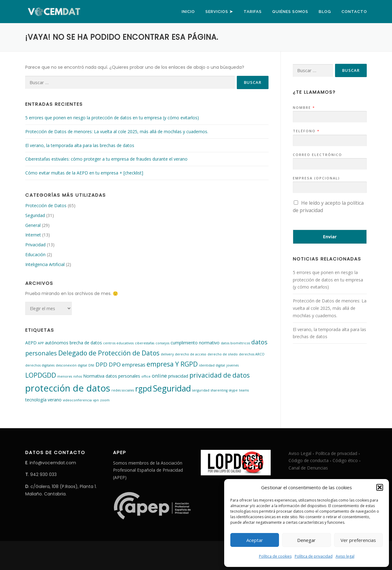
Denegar (306, 540)
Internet (33, 235)
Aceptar (255, 540)
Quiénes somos (290, 12)
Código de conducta (309, 460)
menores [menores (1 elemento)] (65, 376)
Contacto (354, 12)
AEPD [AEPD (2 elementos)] (31, 343)
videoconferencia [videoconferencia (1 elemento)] (77, 400)
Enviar (330, 237)
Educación (35, 254)
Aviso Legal (300, 453)
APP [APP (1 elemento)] (41, 343)
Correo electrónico (317, 155)
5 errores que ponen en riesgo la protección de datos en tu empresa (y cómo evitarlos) (112, 118)
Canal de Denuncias (308, 468)
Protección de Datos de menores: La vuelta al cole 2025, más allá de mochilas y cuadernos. (117, 131)
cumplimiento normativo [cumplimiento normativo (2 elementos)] (195, 343)
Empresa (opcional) (316, 178)
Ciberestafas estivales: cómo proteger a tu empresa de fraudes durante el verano (106, 159)
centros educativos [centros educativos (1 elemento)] (118, 343)
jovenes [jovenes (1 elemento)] (232, 365)
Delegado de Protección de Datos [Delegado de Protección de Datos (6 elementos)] (109, 353)
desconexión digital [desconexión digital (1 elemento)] (71, 365)
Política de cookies (275, 556)
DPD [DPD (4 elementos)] (101, 364)
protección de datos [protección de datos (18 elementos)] (68, 388)
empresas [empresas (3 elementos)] (134, 365)
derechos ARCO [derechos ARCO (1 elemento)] (252, 354)
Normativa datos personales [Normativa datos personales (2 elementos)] (112, 376)
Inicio (188, 12)
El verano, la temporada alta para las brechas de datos (80, 145)
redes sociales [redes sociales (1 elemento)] (123, 390)
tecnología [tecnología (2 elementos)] (36, 400)
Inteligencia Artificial (45, 264)
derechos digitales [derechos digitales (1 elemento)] (40, 365)
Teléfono (306, 131)
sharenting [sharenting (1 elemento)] (219, 390)
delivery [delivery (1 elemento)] (167, 354)
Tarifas (253, 12)
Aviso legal (345, 556)
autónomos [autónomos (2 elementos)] (57, 343)
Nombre (304, 108)
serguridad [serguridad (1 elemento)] (201, 390)
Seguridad (35, 215)
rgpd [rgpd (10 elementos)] (143, 389)
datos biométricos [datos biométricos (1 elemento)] (235, 343)
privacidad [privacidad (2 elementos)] (178, 376)
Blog (325, 12)
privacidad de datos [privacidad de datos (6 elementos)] (220, 375)
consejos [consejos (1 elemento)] (162, 343)
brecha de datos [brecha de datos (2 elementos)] (86, 343)
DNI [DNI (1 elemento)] (91, 365)
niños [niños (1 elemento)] (78, 376)
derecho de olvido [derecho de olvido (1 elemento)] (223, 354)
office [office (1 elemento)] (146, 376)
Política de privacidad (314, 556)
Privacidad (35, 245)
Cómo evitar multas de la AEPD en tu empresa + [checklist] (84, 173)
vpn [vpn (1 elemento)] (96, 400)
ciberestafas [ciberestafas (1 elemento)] (145, 343)
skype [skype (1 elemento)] (233, 390)
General (33, 225)
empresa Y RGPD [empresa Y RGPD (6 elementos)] (172, 364)
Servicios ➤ (219, 12)
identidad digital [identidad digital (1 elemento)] (212, 365)
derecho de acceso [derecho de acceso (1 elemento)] (191, 354)
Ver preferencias (358, 540)
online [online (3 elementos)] (159, 376)
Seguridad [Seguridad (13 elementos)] (172, 388)
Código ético (345, 460)
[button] (380, 487)
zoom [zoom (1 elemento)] (105, 400)
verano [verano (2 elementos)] (55, 400)
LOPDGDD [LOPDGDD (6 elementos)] (41, 375)
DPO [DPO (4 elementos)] (115, 364)
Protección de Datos (46, 205)
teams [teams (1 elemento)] (244, 390)
